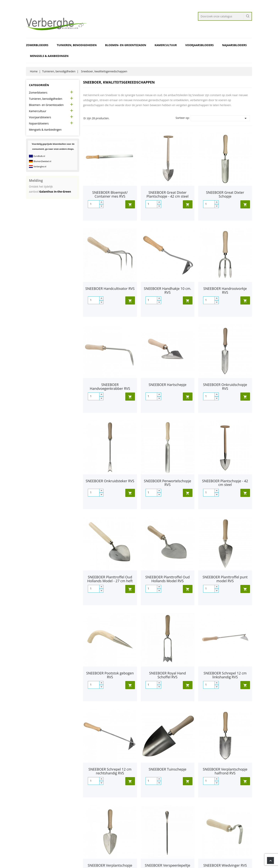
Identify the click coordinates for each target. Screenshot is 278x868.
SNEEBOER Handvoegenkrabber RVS (110, 387)
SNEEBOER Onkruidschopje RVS (225, 387)
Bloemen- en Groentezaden (126, 45)
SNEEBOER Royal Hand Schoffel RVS (168, 675)
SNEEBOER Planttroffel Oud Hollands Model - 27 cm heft (110, 579)
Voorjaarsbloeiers (199, 45)
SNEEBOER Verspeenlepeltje (167, 865)
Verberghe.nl (40, 166)
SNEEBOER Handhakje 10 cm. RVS (167, 290)
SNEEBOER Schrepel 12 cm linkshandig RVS (225, 675)
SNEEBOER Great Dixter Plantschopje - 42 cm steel (168, 194)
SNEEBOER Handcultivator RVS (110, 288)
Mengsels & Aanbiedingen (49, 56)
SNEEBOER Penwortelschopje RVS (167, 483)
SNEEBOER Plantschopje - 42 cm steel (225, 483)
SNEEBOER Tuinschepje (167, 769)
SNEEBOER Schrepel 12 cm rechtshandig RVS (110, 771)
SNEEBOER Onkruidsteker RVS (110, 481)
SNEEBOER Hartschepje (168, 385)
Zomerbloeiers (37, 45)
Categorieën (39, 85)
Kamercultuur (166, 45)
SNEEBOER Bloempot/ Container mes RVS (110, 194)
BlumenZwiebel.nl (42, 161)
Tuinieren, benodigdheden (77, 45)
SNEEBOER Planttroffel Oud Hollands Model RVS (168, 579)
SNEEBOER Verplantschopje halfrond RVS (225, 771)
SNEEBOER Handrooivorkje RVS (225, 290)
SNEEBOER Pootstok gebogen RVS (110, 675)
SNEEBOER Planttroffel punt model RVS (225, 579)
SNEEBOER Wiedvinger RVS (225, 865)
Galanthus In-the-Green (55, 192)
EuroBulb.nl (39, 156)
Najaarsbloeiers (234, 45)
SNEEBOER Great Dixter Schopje (225, 194)
